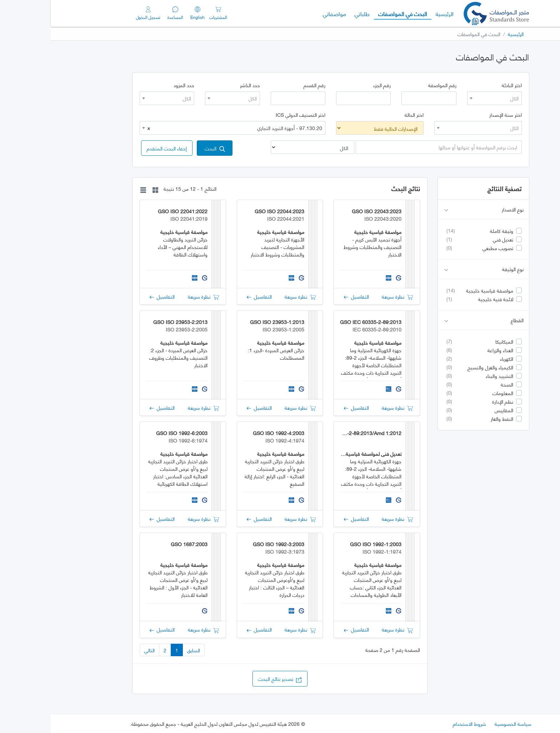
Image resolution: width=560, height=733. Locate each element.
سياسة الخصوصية (462, 724)
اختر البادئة (461, 85)
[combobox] (444, 98)
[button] (116, 148)
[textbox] (444, 98)
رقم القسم (264, 85)
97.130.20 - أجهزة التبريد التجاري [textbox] (184, 128)
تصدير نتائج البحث (229, 679)
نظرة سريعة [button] (347, 296)
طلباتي (311, 13)
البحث (164, 148)
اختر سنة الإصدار (455, 115)
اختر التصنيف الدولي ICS (250, 115)
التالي (99, 650)
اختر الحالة (363, 115)
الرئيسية (392, 13)
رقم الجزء (331, 85)
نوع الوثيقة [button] (433, 269)
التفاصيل (306, 296)
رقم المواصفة (392, 85)
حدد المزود (133, 85)
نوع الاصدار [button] (433, 210)
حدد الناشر (199, 85)
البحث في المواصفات (350, 13)
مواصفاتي (284, 13)
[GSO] (446, 13)
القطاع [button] (433, 320)
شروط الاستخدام (419, 724)
